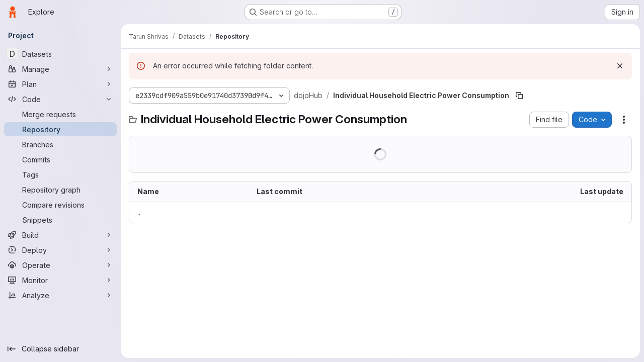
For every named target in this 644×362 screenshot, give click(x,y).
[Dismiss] (620, 66)
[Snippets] (60, 220)
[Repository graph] (60, 190)
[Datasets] (60, 54)
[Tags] (60, 174)
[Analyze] (60, 295)
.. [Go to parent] (139, 212)
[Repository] (60, 129)
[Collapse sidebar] (60, 349)
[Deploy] (60, 250)
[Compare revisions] (60, 205)
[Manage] (60, 69)
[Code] (60, 99)
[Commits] (60, 159)
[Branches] (60, 144)
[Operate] (60, 265)
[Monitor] (60, 280)
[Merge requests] (60, 114)
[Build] (60, 235)
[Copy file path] (519, 96)
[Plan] (60, 84)
